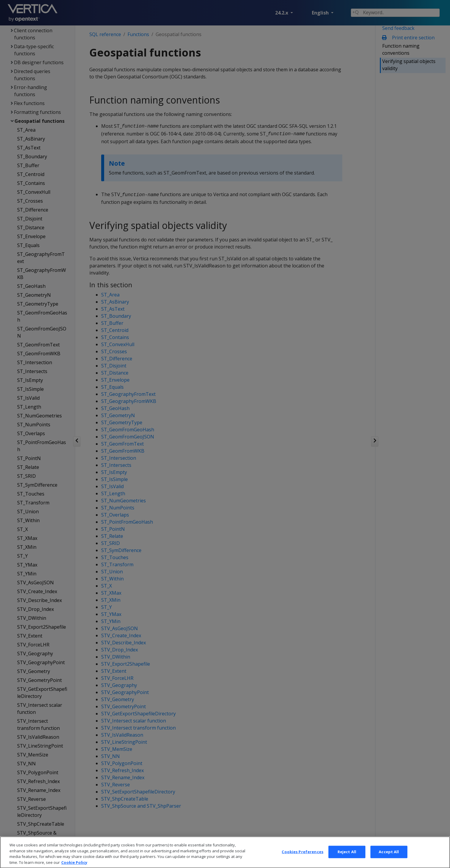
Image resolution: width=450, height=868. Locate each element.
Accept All (389, 857)
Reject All (347, 857)
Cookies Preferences (302, 857)
